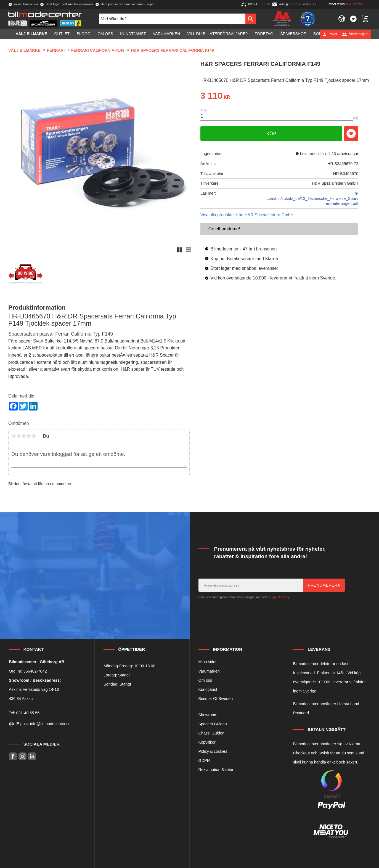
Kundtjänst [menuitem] (133, 34)
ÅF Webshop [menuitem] (293, 34)
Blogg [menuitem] (84, 34)
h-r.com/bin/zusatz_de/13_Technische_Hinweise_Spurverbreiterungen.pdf (311, 198)
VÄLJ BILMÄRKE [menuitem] (31, 34)
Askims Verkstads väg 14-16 (34, 689)
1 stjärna (14, 436)
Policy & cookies (213, 751)
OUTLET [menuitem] (62, 34)
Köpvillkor (207, 742)
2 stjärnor (19, 436)
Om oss (205, 680)
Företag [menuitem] (264, 34)
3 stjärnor (24, 436)
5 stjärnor (34, 436)
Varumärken (209, 671)
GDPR (204, 760)
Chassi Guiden (211, 733)
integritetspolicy (279, 597)
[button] (353, 19)
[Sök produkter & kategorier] (172, 19)
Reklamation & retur (216, 770)
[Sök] (251, 19)
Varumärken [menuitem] (166, 34)
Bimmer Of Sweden (216, 699)
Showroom (208, 715)
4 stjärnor (29, 436)
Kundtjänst (208, 689)
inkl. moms (354, 4)
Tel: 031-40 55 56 (24, 713)
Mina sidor (208, 662)
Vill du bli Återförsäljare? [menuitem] (217, 34)
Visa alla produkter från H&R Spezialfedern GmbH (247, 215)
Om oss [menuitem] (105, 34)
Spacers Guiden (213, 724)
